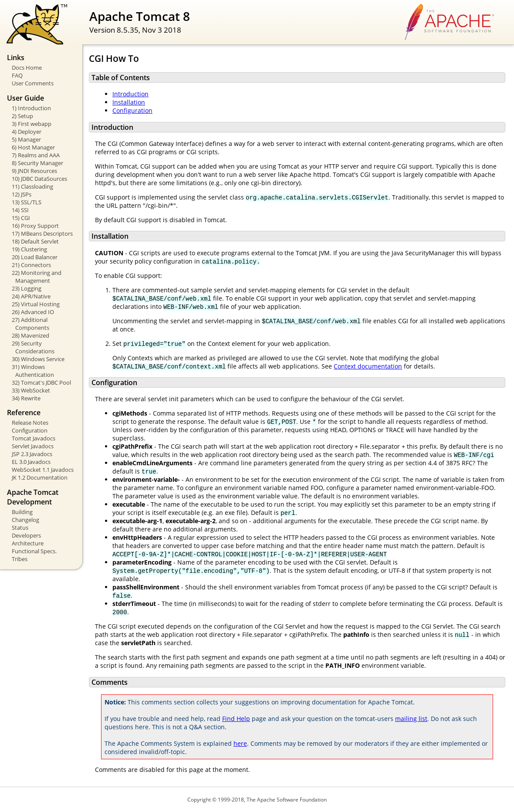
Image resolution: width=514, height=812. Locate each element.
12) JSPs (22, 194)
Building (22, 512)
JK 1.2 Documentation (40, 477)
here (240, 743)
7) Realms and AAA (36, 155)
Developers (26, 535)
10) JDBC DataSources (39, 179)
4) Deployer (27, 132)
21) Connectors (31, 265)
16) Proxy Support (35, 226)
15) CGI (21, 218)
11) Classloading (32, 186)
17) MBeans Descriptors (42, 233)
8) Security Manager (37, 163)
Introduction (130, 94)
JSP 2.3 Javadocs (32, 454)
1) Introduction (31, 108)
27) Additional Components (30, 324)
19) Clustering (29, 249)
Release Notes (30, 423)
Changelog (25, 520)
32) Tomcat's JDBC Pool (41, 382)
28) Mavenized (30, 335)
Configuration (30, 430)
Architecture (28, 543)
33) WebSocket (31, 390)
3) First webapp (32, 124)
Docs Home (27, 68)
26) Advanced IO (33, 312)
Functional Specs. (34, 551)
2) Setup (22, 116)
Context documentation (368, 366)
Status (20, 528)
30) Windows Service (38, 359)
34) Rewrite (26, 398)
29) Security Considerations (33, 347)
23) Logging (27, 288)
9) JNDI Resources (34, 171)
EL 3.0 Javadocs (31, 462)
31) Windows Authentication (33, 371)
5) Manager (26, 139)
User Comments (33, 83)
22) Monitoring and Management (37, 277)
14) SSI (20, 210)
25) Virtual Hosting (36, 304)
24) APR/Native (31, 296)
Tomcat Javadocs (34, 438)
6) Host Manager (33, 147)
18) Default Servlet (35, 241)
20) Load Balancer (35, 257)
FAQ (17, 75)
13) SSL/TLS (27, 202)
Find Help (236, 719)
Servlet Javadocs (33, 446)
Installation (129, 102)
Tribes (20, 559)
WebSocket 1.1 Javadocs (43, 470)
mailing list (411, 719)
